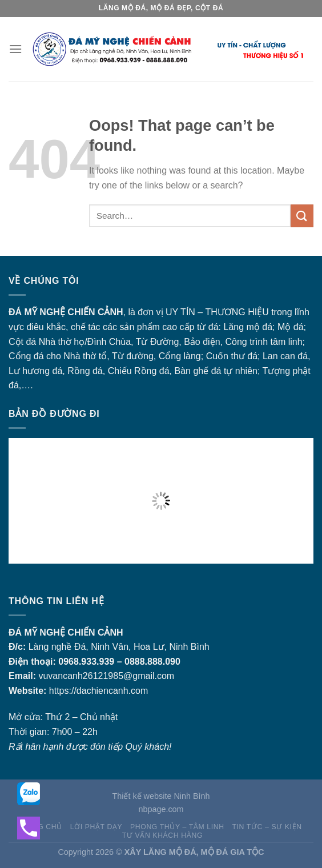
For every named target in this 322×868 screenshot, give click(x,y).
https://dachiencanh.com (98, 691)
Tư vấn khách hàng (162, 835)
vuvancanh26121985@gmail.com (106, 676)
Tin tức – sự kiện (267, 827)
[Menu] (15, 49)
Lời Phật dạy (96, 827)
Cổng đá (26, 356)
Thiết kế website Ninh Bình (161, 796)
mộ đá (260, 327)
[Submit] (302, 216)
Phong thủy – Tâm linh (177, 827)
